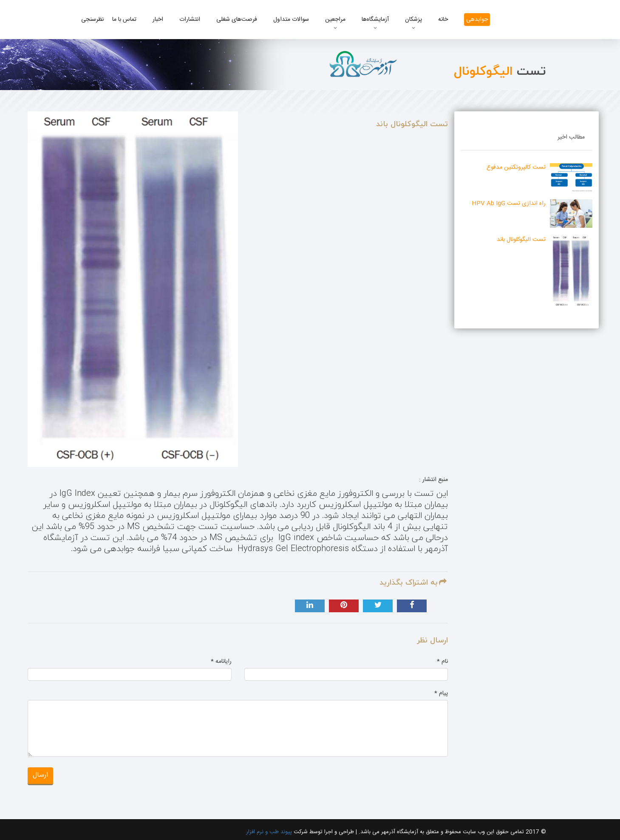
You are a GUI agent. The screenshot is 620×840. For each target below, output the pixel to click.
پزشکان (413, 20)
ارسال (40, 775)
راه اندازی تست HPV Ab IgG (509, 204)
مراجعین (335, 20)
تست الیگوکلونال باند (521, 240)
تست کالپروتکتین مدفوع (516, 167)
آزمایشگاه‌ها (375, 20)
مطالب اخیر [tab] (571, 137)
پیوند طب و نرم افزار (269, 832)
